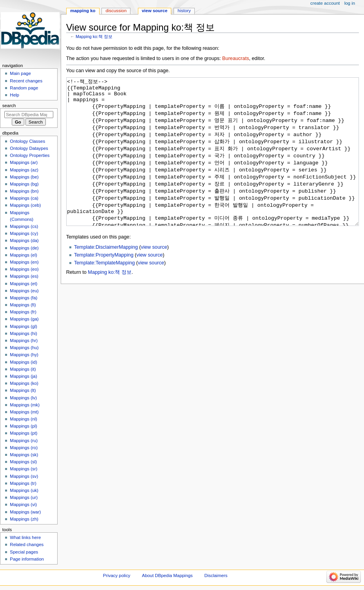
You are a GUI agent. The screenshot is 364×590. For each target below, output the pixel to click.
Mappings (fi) (23, 305)
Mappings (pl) (23, 426)
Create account (325, 3)
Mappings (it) (23, 369)
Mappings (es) (24, 276)
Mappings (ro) (24, 448)
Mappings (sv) (24, 476)
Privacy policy (117, 575)
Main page (20, 73)
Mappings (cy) (24, 233)
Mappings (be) (24, 177)
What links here (25, 537)
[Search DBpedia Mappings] (29, 115)
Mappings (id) (23, 362)
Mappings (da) (24, 240)
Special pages (24, 552)
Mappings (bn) (24, 191)
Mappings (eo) (24, 269)
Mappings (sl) (23, 462)
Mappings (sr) (24, 469)
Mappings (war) (25, 512)
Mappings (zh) (24, 519)
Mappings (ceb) (25, 205)
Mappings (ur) (24, 497)
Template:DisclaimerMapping (106, 277)
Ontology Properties (30, 155)
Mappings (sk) (24, 455)
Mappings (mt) (24, 412)
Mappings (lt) (23, 390)
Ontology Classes (27, 141)
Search (9, 106)
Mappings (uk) (24, 490)
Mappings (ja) (23, 376)
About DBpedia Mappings (167, 575)
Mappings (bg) (24, 184)
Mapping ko (83, 11)
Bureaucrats (235, 58)
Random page (24, 88)
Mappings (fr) (23, 312)
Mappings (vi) (23, 504)
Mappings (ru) (24, 441)
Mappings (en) (24, 262)
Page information (27, 559)
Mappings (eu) (24, 291)
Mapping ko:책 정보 (94, 36)
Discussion (116, 11)
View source (155, 11)
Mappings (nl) (23, 419)
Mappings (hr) (24, 341)
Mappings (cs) (24, 226)
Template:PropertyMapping (104, 284)
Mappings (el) (23, 255)
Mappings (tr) (23, 483)
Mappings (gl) (23, 326)
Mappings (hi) (23, 333)
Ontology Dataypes (29, 148)
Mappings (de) (24, 248)
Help (14, 95)
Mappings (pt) (24, 433)
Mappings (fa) (24, 298)
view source (154, 277)
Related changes (27, 544)
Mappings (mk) (25, 405)
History (184, 11)
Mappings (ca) (24, 198)
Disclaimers (216, 575)
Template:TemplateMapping (104, 292)
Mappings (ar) (24, 162)
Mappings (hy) (24, 355)
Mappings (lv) (23, 398)
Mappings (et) (24, 284)
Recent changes (26, 81)
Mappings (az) (24, 170)
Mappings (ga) (24, 319)
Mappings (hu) (24, 348)
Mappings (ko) (24, 383)
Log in (350, 3)
